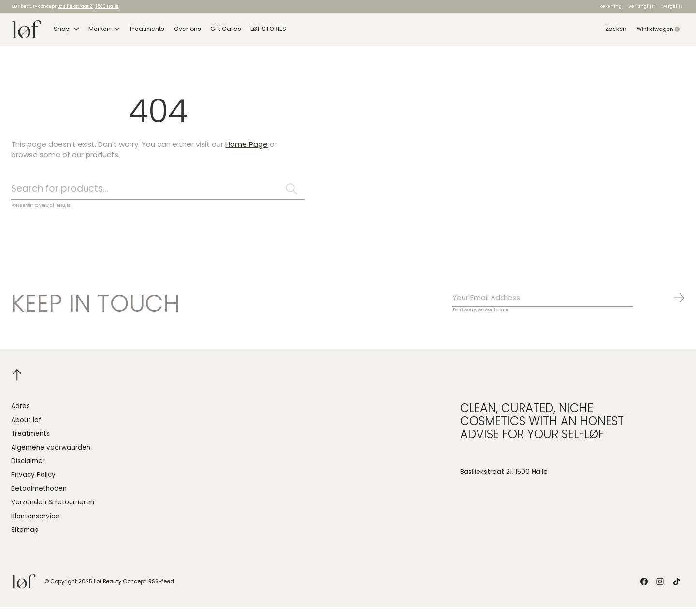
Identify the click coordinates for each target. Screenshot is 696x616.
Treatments (142, 32)
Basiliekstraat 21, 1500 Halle (88, 6)
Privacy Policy (33, 483)
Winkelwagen (661, 32)
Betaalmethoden (39, 497)
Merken (102, 32)
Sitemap (25, 538)
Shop (66, 32)
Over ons (180, 32)
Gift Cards (216, 32)
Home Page (246, 150)
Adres (21, 415)
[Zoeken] (158, 195)
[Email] (569, 306)
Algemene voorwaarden (51, 456)
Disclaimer (28, 470)
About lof (26, 429)
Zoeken (616, 32)
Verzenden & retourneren (53, 511)
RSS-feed (161, 590)
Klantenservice (35, 525)
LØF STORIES (257, 32)
